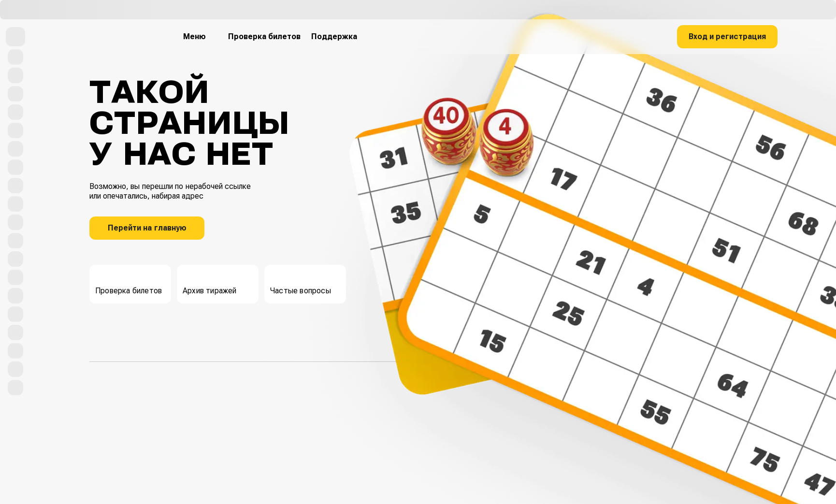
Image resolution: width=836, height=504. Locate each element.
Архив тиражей (210, 283)
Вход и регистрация (727, 36)
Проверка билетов (129, 283)
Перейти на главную (147, 228)
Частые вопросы (301, 283)
